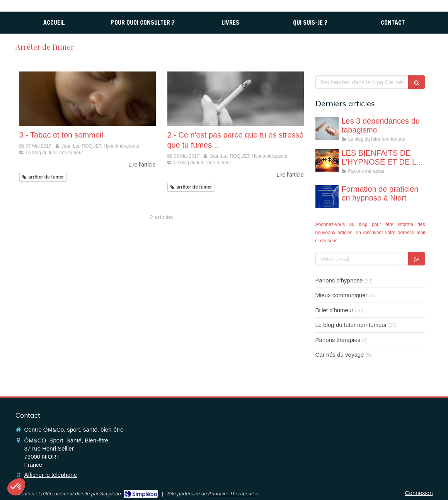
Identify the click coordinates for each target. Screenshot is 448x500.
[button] (16, 487)
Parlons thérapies (338, 340)
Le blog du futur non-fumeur (351, 325)
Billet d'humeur (335, 310)
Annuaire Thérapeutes (233, 494)
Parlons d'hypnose (339, 280)
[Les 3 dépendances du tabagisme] (327, 129)
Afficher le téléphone (51, 475)
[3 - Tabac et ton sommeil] (88, 99)
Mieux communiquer (342, 295)
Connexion (419, 493)
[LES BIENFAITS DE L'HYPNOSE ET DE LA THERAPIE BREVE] (327, 161)
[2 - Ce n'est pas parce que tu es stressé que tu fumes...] (236, 99)
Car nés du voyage (340, 355)
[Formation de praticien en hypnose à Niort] (327, 197)
